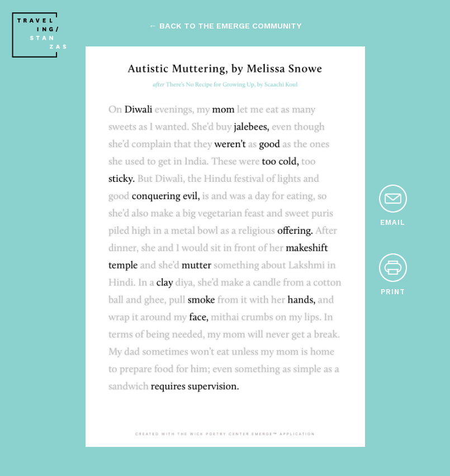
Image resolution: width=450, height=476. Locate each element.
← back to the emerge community (225, 26)
